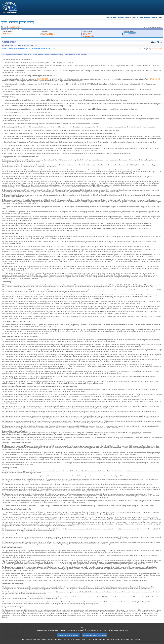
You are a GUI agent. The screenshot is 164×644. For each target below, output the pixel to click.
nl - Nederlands (145, 17)
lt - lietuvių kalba (138, 17)
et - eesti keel (119, 17)
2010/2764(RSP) (15, 27)
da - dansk (114, 17)
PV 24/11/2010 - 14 (48, 33)
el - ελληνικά (121, 17)
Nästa (22, 23)
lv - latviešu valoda (135, 17)
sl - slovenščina (156, 17)
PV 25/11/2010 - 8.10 (90, 33)
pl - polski (147, 17)
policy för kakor (115, 642)
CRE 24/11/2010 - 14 (49, 35)
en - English (123, 17)
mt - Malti (142, 17)
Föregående (14, 23)
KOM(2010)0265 (42, 79)
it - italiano (133, 17)
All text (31, 23)
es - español (109, 17)
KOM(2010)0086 (154, 79)
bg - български (107, 17)
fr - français (126, 17)
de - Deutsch (116, 17)
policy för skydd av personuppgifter (93, 642)
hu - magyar (140, 17)
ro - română (152, 17)
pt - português (149, 17)
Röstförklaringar (89, 35)
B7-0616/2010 (7, 33)
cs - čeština (111, 17)
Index (5, 23)
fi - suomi (159, 17)
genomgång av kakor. (134, 642)
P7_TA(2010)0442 (130, 33)
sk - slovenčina (154, 17)
